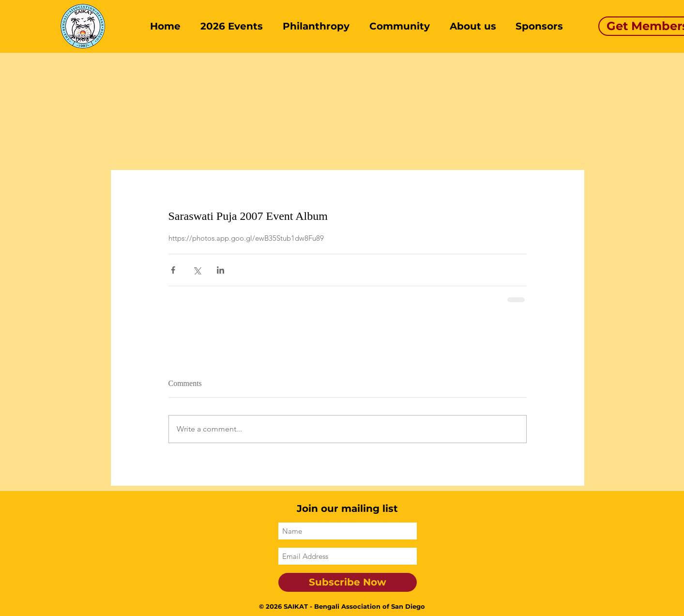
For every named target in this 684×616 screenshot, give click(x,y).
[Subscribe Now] (348, 582)
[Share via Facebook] (173, 270)
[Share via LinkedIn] (220, 270)
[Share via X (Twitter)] (197, 270)
